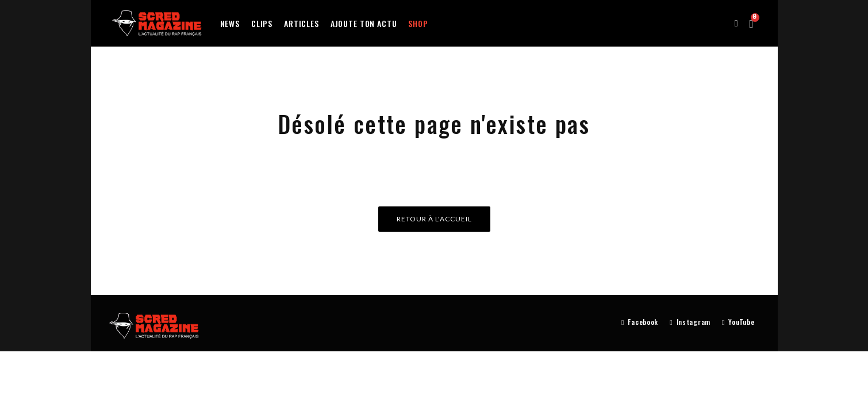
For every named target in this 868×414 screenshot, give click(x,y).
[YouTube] (738, 322)
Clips (262, 23)
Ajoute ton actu (364, 23)
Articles (302, 23)
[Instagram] (690, 322)
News (230, 23)
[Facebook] (640, 322)
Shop (418, 23)
